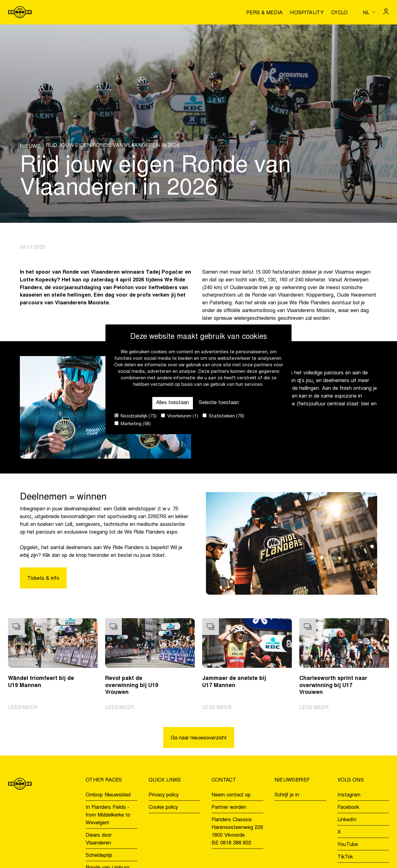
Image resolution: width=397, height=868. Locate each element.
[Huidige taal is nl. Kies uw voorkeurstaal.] (369, 12)
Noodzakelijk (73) (136, 416)
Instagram (349, 795)
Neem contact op (231, 795)
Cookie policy (163, 808)
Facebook (348, 808)
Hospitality (307, 13)
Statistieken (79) (223, 416)
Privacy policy (164, 795)
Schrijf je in (287, 795)
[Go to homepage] (20, 12)
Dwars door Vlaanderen (99, 839)
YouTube (348, 845)
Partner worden (229, 808)
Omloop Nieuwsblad (108, 795)
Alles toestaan (172, 403)
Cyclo (340, 13)
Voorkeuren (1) (180, 416)
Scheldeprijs (99, 856)
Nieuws (30, 147)
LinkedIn (347, 820)
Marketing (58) (133, 424)
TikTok (345, 857)
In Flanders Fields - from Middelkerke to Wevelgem (108, 815)
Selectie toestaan (219, 403)
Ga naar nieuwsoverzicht (199, 738)
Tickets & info (43, 579)
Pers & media (264, 13)
